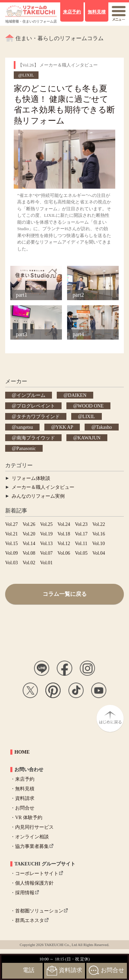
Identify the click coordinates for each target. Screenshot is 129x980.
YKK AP (64, 427)
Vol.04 (99, 553)
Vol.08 (29, 553)
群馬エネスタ (30, 920)
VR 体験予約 (29, 818)
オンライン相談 (32, 837)
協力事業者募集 (32, 846)
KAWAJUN (89, 438)
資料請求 (25, 798)
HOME (22, 752)
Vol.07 (46, 553)
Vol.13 (46, 544)
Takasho (104, 427)
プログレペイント (36, 406)
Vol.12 (64, 544)
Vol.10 (99, 544)
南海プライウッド (36, 438)
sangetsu (25, 427)
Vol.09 (12, 553)
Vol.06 (64, 553)
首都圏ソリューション (39, 911)
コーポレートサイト (37, 873)
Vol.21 (12, 534)
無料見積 (25, 789)
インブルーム (31, 395)
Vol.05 (81, 553)
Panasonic (26, 448)
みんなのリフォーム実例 (38, 496)
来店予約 (25, 779)
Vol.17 (81, 534)
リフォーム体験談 (31, 478)
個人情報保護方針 (34, 883)
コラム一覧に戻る (65, 594)
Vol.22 (99, 524)
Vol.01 (46, 563)
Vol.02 (29, 563)
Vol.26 (29, 524)
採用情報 (25, 893)
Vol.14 (29, 544)
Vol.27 (12, 524)
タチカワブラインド (38, 416)
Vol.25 (46, 524)
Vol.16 (99, 534)
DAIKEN (77, 395)
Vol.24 (64, 524)
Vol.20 (29, 534)
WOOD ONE (91, 406)
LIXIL (89, 416)
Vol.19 (46, 534)
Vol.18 (64, 534)
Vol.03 (12, 563)
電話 (29, 970)
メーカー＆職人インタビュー (43, 487)
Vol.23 (81, 524)
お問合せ (25, 808)
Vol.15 (12, 544)
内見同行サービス (34, 827)
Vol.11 (81, 544)
